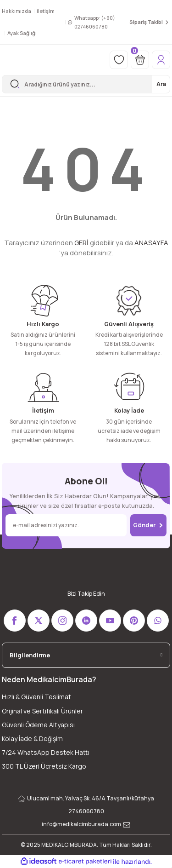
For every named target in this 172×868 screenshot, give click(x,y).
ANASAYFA (151, 243)
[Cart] (140, 60)
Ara (161, 84)
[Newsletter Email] (66, 525)
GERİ (81, 243)
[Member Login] (161, 60)
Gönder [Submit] (148, 525)
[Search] (86, 84)
